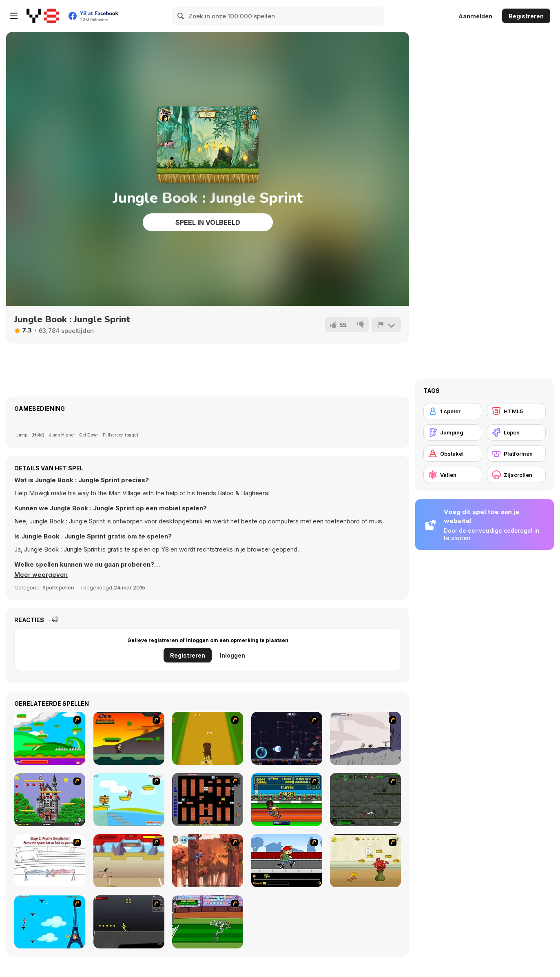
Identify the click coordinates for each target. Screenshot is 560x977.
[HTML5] (516, 411)
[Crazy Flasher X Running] (129, 922)
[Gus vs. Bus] (287, 861)
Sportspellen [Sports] (58, 587)
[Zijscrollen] (516, 475)
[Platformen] (516, 454)
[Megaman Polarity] (287, 738)
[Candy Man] (50, 738)
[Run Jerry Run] (365, 861)
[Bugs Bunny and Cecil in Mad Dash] (208, 922)
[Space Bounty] (365, 800)
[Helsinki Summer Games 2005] (287, 800)
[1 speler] (453, 411)
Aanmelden (475, 16)
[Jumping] (453, 432)
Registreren (526, 16)
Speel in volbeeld (208, 222)
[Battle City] (208, 800)
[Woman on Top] (50, 922)
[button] (41, 575)
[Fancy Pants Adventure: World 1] (365, 738)
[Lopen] (516, 432)
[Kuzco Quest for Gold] (129, 861)
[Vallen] (453, 475)
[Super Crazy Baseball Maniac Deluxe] (50, 861)
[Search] (181, 16)
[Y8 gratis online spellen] (43, 16)
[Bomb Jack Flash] (50, 800)
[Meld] (386, 325)
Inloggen (232, 655)
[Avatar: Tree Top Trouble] (208, 861)
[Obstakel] (453, 454)
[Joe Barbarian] (129, 738)
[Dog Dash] (208, 738)
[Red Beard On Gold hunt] (129, 800)
